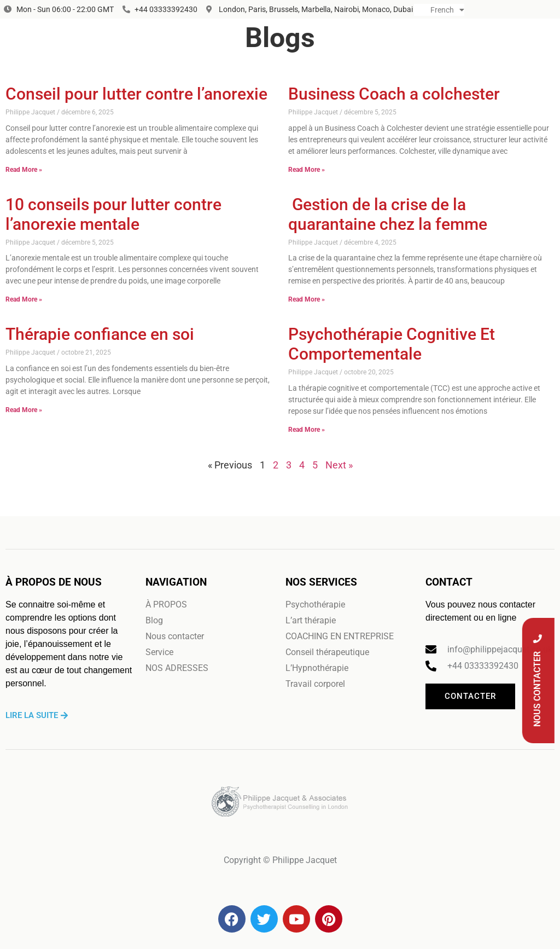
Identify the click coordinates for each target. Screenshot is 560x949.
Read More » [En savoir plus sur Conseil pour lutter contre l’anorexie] (24, 170)
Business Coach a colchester (394, 94)
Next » (339, 465)
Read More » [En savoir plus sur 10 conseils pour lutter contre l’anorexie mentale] (24, 299)
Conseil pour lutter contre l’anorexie (136, 94)
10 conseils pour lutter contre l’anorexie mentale (113, 214)
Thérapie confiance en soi (100, 334)
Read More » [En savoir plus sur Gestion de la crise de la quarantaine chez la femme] (307, 299)
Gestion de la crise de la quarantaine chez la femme (388, 214)
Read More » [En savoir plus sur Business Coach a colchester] (307, 170)
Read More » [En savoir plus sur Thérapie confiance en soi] (24, 410)
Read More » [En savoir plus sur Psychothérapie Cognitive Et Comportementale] (307, 430)
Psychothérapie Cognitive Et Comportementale (392, 344)
